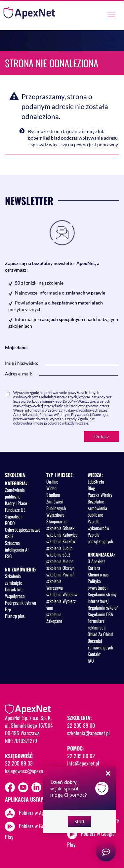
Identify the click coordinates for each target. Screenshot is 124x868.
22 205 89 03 (19, 763)
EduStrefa (96, 481)
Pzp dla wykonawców (98, 525)
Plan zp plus (15, 616)
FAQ (91, 661)
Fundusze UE (15, 510)
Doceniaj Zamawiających (100, 644)
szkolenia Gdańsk (60, 528)
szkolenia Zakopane (54, 617)
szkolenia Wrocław (62, 594)
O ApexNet (96, 561)
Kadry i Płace (16, 503)
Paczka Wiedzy (100, 495)
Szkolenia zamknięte (14, 579)
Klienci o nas (98, 574)
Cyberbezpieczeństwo (23, 530)
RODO (10, 523)
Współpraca (15, 596)
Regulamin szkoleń (103, 607)
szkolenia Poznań (60, 574)
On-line (52, 481)
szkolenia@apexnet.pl (88, 733)
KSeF (9, 536)
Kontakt (94, 654)
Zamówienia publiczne (15, 493)
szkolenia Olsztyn (60, 568)
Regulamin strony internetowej (102, 598)
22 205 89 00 (81, 725)
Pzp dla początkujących (100, 538)
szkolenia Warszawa (55, 584)
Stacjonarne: (57, 521)
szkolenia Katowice (62, 534)
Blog (91, 488)
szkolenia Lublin (59, 548)
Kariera (94, 568)
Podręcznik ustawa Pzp (21, 606)
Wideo (51, 488)
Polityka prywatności (98, 584)
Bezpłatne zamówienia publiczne (97, 508)
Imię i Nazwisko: (22, 363)
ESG (8, 556)
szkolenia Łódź (58, 554)
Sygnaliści (13, 516)
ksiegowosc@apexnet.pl (28, 771)
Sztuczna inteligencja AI (17, 546)
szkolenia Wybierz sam (61, 604)
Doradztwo (14, 589)
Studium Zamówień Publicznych (56, 501)
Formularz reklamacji (97, 624)
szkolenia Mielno (60, 561)
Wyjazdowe (55, 515)
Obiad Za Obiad (100, 634)
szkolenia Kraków (61, 541)
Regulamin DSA (100, 614)
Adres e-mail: (19, 374)
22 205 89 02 (81, 756)
